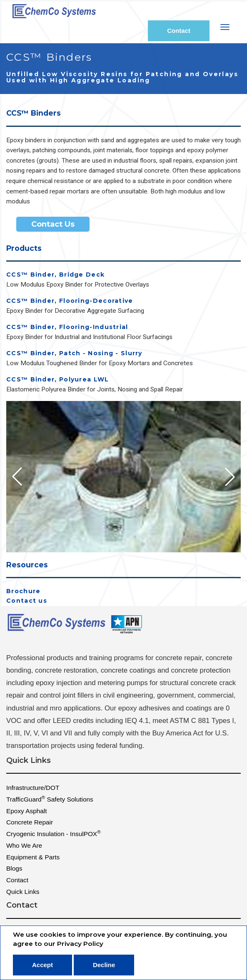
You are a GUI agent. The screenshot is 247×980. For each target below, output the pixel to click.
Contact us (27, 601)
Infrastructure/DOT (33, 788)
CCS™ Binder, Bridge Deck (55, 275)
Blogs (14, 868)
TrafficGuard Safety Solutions (50, 799)
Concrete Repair (30, 822)
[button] (230, 477)
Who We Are (24, 845)
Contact (179, 31)
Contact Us (53, 224)
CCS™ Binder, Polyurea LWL (58, 380)
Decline (104, 965)
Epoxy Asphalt (27, 811)
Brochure (23, 591)
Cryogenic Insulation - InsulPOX (54, 833)
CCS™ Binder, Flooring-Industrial (67, 327)
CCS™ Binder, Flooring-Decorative (70, 301)
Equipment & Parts (33, 857)
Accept (42, 965)
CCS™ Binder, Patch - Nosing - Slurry (74, 353)
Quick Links (23, 892)
